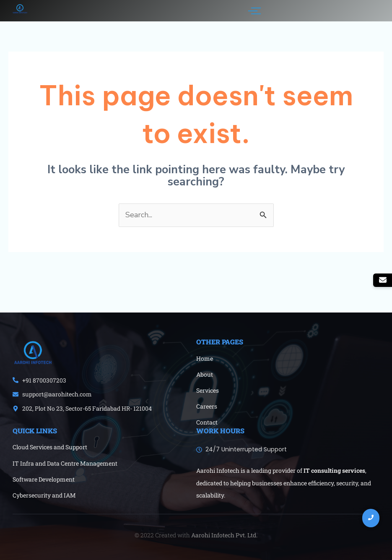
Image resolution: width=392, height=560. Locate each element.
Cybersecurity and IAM (44, 495)
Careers (207, 406)
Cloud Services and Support (50, 447)
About (205, 374)
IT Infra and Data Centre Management (65, 463)
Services (208, 390)
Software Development (44, 479)
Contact (207, 422)
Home (205, 358)
